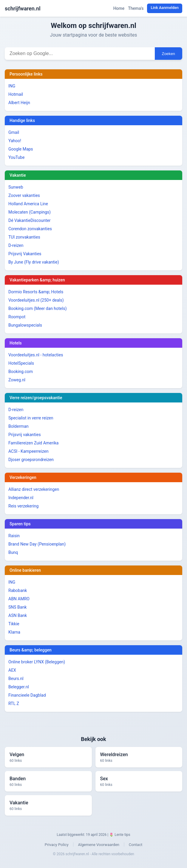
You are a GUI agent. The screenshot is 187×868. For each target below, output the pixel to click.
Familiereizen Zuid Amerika (33, 443)
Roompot (17, 317)
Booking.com (21, 372)
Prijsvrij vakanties (25, 435)
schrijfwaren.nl (23, 8)
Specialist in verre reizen (31, 418)
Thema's (136, 8)
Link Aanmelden (165, 8)
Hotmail (16, 94)
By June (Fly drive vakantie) (34, 262)
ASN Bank (18, 615)
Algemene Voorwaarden (99, 845)
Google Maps (21, 149)
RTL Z (14, 704)
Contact (136, 845)
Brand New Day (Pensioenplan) (37, 544)
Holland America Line (28, 204)
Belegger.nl (19, 687)
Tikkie (14, 624)
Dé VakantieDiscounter (29, 220)
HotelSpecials (21, 363)
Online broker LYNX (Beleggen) (37, 662)
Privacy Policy (57, 845)
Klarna (14, 632)
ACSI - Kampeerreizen (28, 451)
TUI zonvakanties (24, 237)
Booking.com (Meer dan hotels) (38, 308)
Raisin (14, 536)
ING (12, 86)
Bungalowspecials (25, 325)
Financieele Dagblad (27, 695)
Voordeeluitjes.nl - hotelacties (36, 355)
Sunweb (16, 187)
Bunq (13, 552)
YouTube (16, 157)
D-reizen (16, 245)
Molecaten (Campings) (30, 212)
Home (119, 8)
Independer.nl (21, 498)
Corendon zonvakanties (30, 229)
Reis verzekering (23, 506)
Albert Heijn (19, 103)
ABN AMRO (19, 599)
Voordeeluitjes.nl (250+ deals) (36, 300)
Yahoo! (15, 141)
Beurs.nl (16, 679)
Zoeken (169, 54)
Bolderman (18, 426)
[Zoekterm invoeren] (80, 54)
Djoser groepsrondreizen (31, 460)
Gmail (14, 132)
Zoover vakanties (24, 195)
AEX (12, 670)
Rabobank (18, 590)
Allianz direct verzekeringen (34, 489)
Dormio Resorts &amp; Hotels (36, 292)
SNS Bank (17, 607)
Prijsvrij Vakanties (25, 254)
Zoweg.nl (17, 380)
